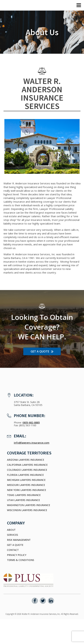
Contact (13, 550)
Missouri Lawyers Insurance (26, 485)
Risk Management (19, 540)
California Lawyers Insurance (27, 465)
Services (13, 535)
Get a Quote (15, 545)
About (11, 530)
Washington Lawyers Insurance (29, 505)
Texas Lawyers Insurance (24, 495)
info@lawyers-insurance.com (32, 443)
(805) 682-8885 (31, 423)
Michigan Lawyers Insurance (26, 480)
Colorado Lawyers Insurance (27, 470)
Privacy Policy (17, 555)
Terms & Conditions (21, 560)
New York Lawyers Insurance (27, 490)
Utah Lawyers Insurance (23, 500)
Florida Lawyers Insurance (25, 475)
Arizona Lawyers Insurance (26, 460)
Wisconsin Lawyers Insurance (27, 510)
